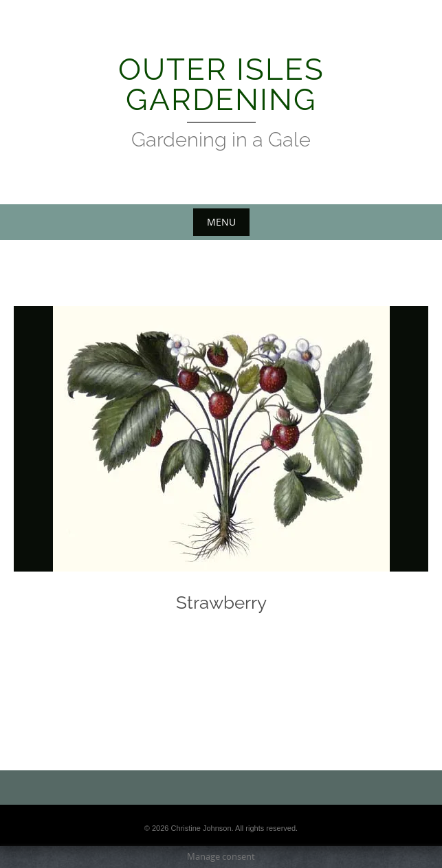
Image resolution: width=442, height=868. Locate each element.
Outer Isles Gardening (221, 84)
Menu (221, 222)
